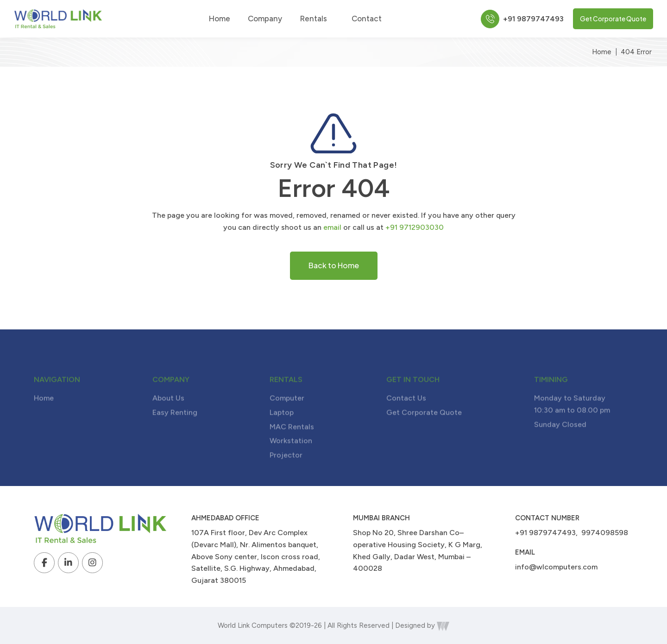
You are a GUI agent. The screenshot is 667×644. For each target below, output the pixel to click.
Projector (286, 469)
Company (265, 19)
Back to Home (334, 265)
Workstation (291, 455)
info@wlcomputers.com (556, 567)
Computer (287, 412)
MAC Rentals (292, 440)
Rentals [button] (317, 19)
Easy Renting (175, 426)
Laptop (282, 426)
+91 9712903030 (415, 227)
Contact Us (406, 412)
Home (219, 19)
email (332, 227)
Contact (367, 19)
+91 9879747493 (545, 533)
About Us (168, 412)
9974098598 (605, 533)
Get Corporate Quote (613, 19)
